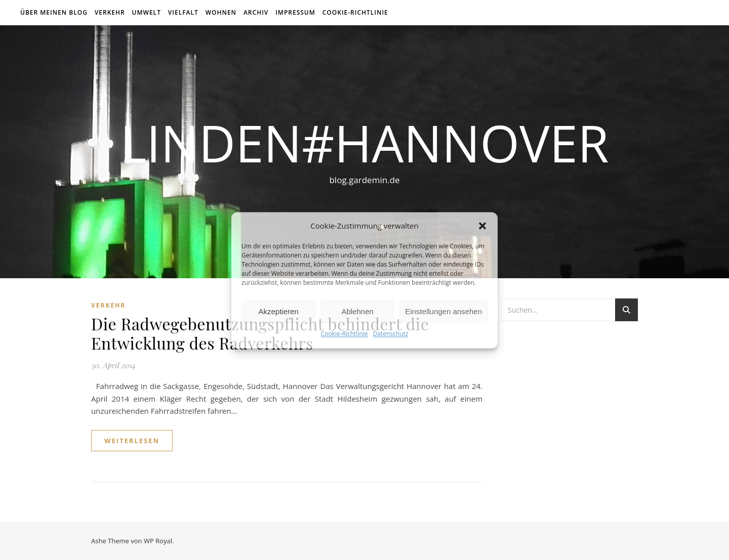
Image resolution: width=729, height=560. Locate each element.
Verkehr (110, 12)
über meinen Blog (54, 12)
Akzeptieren (278, 311)
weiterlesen (132, 441)
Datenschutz (391, 334)
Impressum (295, 12)
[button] (482, 226)
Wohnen (221, 12)
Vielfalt (183, 12)
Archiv (256, 12)
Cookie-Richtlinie (345, 334)
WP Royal (158, 541)
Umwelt (147, 12)
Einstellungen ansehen (443, 311)
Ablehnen (357, 311)
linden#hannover (364, 143)
